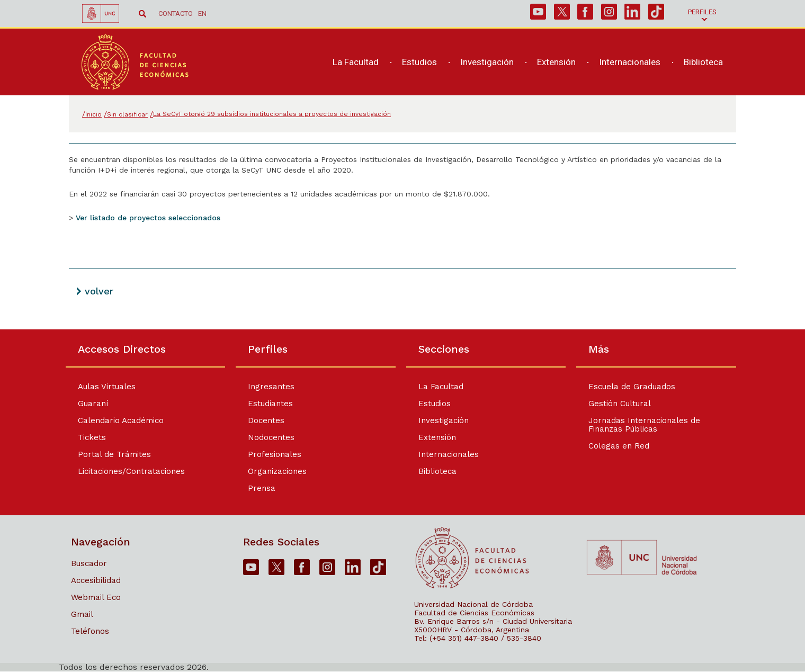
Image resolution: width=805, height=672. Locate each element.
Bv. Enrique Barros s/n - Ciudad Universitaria (493, 621)
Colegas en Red (619, 446)
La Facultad (441, 387)
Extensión (437, 437)
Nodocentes (271, 437)
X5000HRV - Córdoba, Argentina (472, 630)
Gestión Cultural (620, 404)
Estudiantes (270, 404)
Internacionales (449, 454)
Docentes (266, 420)
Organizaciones (277, 471)
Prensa (262, 488)
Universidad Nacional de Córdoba (473, 604)
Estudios (435, 404)
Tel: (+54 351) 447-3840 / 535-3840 (478, 638)
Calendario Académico (121, 420)
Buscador (89, 563)
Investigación (444, 420)
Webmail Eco (96, 597)
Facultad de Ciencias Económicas (474, 613)
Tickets (92, 437)
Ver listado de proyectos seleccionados (148, 218)
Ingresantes (271, 387)
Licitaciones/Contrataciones (131, 471)
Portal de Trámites (114, 454)
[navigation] (522, 62)
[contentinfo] (402, 500)
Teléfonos (90, 631)
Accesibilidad (96, 580)
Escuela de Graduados (632, 387)
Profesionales (275, 454)
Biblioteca (437, 471)
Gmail (82, 614)
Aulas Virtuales (107, 387)
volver (99, 291)
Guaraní (93, 404)
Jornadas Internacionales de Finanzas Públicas (644, 425)
